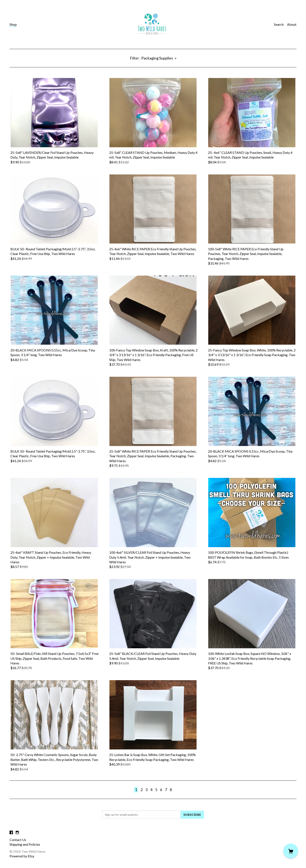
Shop (13, 24)
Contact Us (18, 840)
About (292, 24)
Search (279, 24)
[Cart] (291, 851)
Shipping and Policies (25, 844)
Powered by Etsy (22, 856)
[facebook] (11, 832)
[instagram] (17, 832)
